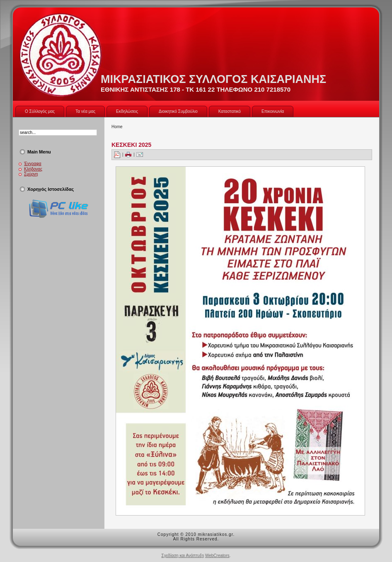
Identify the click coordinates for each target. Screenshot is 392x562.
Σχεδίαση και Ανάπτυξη (183, 556)
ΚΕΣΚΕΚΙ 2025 (131, 145)
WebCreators (217, 556)
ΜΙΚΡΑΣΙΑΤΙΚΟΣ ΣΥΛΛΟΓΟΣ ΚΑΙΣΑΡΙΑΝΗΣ (213, 79)
